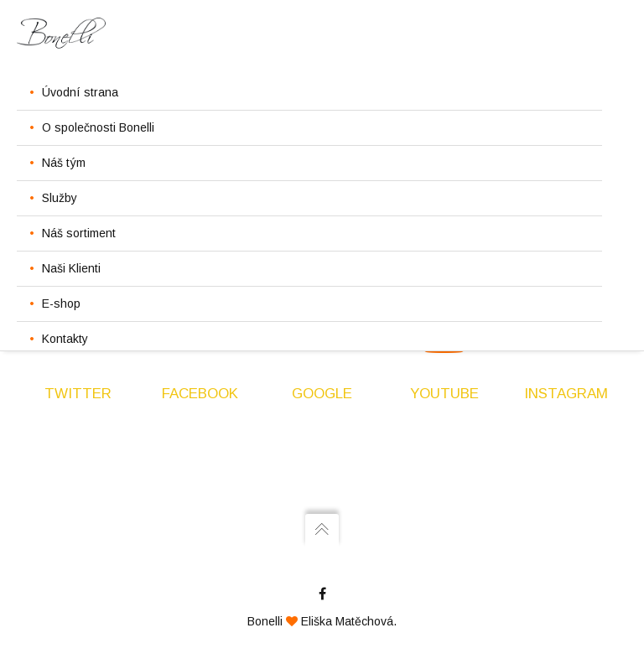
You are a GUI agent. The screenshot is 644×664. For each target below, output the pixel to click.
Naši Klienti (71, 268)
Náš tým (64, 163)
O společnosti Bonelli (98, 127)
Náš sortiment (79, 233)
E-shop (61, 303)
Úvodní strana (80, 92)
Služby (60, 198)
